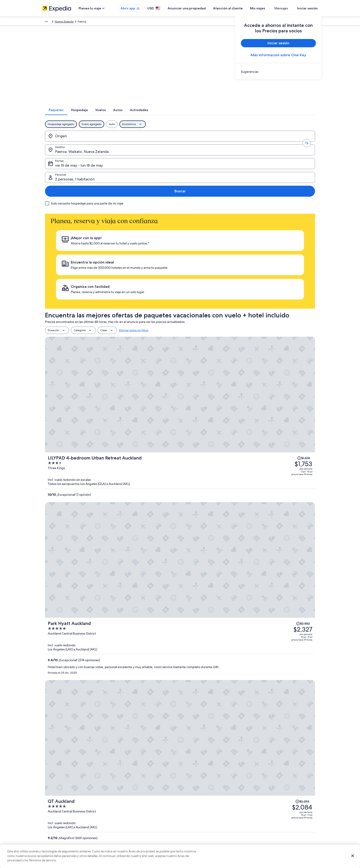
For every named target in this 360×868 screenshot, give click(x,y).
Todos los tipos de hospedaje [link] (132, 828)
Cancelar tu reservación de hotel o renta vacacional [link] (287, 792)
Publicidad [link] (49, 821)
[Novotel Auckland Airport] (225, 470)
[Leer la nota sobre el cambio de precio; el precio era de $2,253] (284, 352)
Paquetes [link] (69, 22)
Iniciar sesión (307, 8)
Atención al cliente (241, 8)
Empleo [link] (47, 792)
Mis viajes (271, 8)
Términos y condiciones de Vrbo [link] (205, 814)
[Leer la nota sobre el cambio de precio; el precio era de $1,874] (287, 248)
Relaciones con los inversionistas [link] (62, 814)
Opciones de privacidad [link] (200, 828)
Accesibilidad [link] (193, 821)
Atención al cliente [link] (267, 784)
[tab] (138, 116)
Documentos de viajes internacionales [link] (279, 821)
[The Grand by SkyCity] (225, 418)
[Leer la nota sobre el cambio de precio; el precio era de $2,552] (285, 294)
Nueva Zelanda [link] (141, 22)
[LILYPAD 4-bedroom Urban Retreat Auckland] (225, 262)
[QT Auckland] (225, 366)
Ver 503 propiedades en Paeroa (180, 612)
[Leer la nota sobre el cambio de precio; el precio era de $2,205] (284, 398)
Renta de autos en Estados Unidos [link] (134, 821)
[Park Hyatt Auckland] (225, 314)
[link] (278, 72)
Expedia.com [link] (50, 22)
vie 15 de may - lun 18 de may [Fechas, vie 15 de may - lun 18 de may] (196, 144)
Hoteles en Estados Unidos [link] (130, 792)
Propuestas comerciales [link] (57, 806)
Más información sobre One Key (278, 55)
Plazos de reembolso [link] (269, 806)
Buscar (300, 142)
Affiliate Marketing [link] (54, 828)
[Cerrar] (353, 856)
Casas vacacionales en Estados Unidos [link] (137, 799)
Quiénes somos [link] (52, 784)
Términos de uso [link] (195, 799)
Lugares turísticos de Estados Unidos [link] (136, 784)
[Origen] (77, 142)
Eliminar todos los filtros (134, 234)
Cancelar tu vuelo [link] (267, 799)
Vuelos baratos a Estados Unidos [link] (133, 814)
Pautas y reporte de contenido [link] (204, 836)
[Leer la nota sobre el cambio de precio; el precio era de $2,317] (288, 456)
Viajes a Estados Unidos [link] (128, 806)
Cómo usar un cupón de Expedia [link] (276, 814)
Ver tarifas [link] (123, 591)
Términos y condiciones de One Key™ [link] (208, 806)
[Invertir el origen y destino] (105, 142)
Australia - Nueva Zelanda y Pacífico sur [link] (103, 22)
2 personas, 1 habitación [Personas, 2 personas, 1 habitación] (260, 144)
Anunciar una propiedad (200, 8)
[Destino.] (133, 142)
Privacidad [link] (191, 784)
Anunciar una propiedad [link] (58, 799)
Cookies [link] (190, 792)
